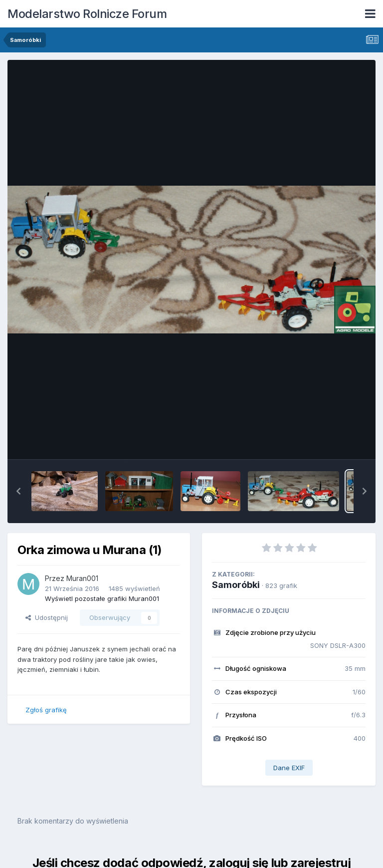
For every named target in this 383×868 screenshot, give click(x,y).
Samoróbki (236, 585)
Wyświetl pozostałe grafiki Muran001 (102, 598)
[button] (18, 491)
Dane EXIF (289, 768)
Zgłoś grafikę (46, 710)
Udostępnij (47, 617)
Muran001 (82, 578)
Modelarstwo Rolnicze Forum (87, 14)
